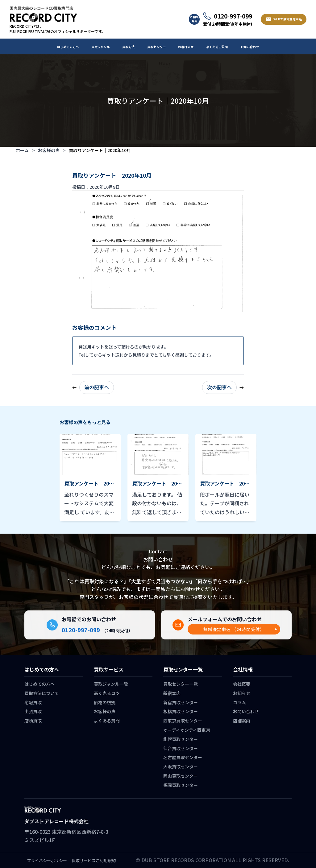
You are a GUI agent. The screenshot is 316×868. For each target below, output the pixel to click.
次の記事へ (219, 387)
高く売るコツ (107, 693)
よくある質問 (107, 721)
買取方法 (128, 47)
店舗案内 (242, 721)
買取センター (156, 47)
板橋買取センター (181, 711)
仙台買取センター (181, 748)
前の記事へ (97, 387)
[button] (234, 629)
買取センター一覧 (181, 684)
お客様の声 (186, 47)
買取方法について (42, 693)
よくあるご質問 (217, 47)
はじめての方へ (68, 47)
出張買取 (33, 711)
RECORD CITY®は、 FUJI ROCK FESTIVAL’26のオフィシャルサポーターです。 (57, 29)
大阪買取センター (181, 767)
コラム (239, 702)
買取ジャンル (100, 47)
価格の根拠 (105, 702)
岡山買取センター (181, 776)
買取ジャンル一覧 (111, 684)
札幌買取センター (181, 739)
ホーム (22, 150)
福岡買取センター (181, 785)
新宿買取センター (181, 702)
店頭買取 (33, 721)
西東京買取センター (183, 721)
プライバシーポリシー (47, 860)
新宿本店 (172, 693)
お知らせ (242, 693)
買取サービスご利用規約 (94, 860)
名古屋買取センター (183, 757)
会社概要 (242, 684)
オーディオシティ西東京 (187, 730)
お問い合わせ (250, 47)
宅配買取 (33, 702)
